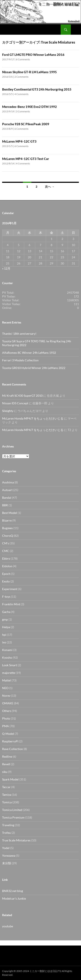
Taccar (6, 787)
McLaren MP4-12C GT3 (19, 141)
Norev (6, 696)
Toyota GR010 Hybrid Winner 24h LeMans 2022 (34, 368)
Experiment (10, 589)
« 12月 (6, 268)
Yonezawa (9, 855)
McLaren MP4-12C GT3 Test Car (26, 159)
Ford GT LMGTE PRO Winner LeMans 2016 (33, 55)
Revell (6, 764)
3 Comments (23, 111)
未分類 (7, 863)
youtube (8, 926)
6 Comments (23, 59)
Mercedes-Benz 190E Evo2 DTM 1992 (29, 107)
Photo (6, 718)
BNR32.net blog (13, 891)
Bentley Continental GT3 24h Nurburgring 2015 (37, 89)
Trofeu (6, 833)
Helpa (6, 627)
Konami (7, 650)
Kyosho (7, 657)
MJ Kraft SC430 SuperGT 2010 (22, 396)
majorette (9, 673)
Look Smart (10, 665)
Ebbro (6, 558)
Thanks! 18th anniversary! (19, 334)
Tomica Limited (12, 810)
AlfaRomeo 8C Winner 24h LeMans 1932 (29, 353)
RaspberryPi (10, 741)
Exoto (6, 581)
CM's (6, 543)
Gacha (6, 612)
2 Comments (21, 77)
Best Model (10, 513)
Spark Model (10, 779)
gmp (5, 619)
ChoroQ (8, 536)
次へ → (50, 187)
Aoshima (8, 482)
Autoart (7, 490)
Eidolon (7, 566)
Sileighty (8, 411)
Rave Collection (13, 749)
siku (5, 772)
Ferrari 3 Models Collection (20, 360)
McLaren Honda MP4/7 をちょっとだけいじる (33, 418)
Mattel (6, 680)
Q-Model (8, 734)
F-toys (6, 597)
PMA (6, 726)
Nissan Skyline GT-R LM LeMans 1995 (29, 72)
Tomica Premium (13, 817)
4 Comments (21, 94)
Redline (7, 756)
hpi (4, 635)
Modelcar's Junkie (14, 898)
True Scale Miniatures (16, 840)
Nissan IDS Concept (15, 403)
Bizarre (7, 520)
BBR (5, 505)
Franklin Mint (11, 604)
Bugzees (7, 528)
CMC (6, 551)
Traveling (8, 825)
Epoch (6, 574)
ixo (4, 642)
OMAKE (8, 703)
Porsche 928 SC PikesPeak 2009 (26, 124)
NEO (5, 688)
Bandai (7, 498)
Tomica (7, 802)
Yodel (6, 848)
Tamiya (7, 795)
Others (7, 711)
